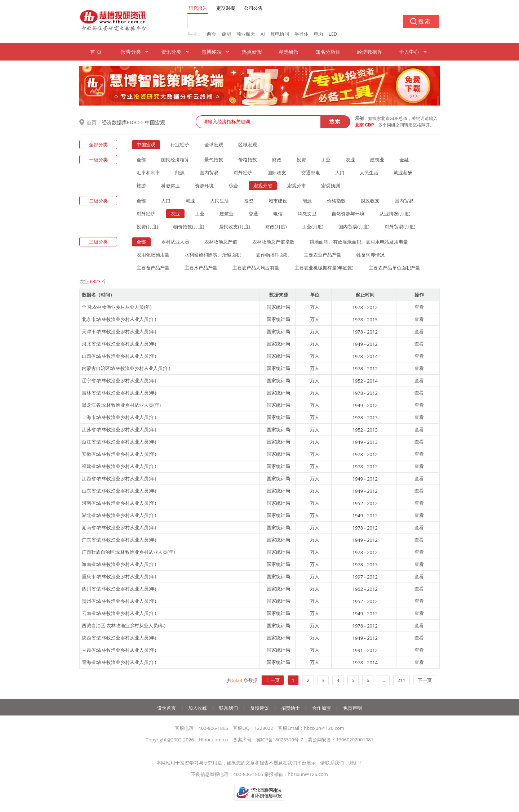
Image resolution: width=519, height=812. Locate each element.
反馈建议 (259, 708)
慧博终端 (212, 52)
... (383, 680)
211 (402, 680)
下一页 (425, 680)
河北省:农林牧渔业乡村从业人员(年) (119, 344)
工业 (326, 160)
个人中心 (409, 52)
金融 (404, 160)
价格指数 (248, 160)
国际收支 (277, 173)
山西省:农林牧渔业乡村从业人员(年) (119, 356)
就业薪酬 (403, 173)
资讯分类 (171, 52)
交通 (253, 214)
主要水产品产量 (201, 268)
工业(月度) (313, 227)
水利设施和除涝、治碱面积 (213, 255)
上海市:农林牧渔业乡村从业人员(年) (119, 417)
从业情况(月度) (395, 214)
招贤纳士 (290, 708)
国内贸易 (209, 173)
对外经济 (243, 173)
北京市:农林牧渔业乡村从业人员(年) (119, 319)
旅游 (141, 186)
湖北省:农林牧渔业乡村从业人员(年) (119, 515)
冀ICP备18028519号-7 (280, 740)
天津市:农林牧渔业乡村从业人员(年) (119, 331)
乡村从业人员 (175, 242)
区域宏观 (248, 144)
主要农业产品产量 (323, 255)
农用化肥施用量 (153, 255)
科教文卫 (307, 214)
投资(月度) (147, 227)
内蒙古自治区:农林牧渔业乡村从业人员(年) (126, 368)
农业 (350, 160)
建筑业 (377, 160)
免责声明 (352, 708)
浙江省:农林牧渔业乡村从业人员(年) (119, 442)
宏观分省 (263, 186)
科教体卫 (170, 186)
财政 (277, 160)
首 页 (96, 52)
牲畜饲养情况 (371, 255)
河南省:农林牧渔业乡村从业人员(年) (119, 503)
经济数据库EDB (119, 122)
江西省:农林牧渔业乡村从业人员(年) (119, 478)
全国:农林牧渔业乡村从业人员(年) (117, 307)
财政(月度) (276, 227)
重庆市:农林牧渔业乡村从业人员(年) (119, 576)
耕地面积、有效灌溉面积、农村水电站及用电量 (359, 242)
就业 (190, 201)
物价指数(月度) (189, 227)
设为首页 (167, 708)
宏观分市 (297, 186)
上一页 (273, 680)
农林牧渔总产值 (221, 242)
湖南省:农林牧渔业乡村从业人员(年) (119, 527)
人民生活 (369, 173)
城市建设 (278, 201)
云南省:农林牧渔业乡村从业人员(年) (119, 613)
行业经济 (180, 144)
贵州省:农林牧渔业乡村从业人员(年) (119, 601)
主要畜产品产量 (153, 268)
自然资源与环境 (348, 214)
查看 (419, 307)
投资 (301, 160)
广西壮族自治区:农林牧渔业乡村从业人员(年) (128, 552)
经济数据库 (370, 52)
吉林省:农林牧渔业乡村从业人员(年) (119, 393)
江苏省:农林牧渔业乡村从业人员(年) (119, 429)
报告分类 (131, 52)
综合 (234, 186)
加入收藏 (198, 708)
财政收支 (370, 201)
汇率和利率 (148, 173)
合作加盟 (321, 708)
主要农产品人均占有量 (256, 268)
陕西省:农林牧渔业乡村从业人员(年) (119, 638)
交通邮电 (311, 173)
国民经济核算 (175, 160)
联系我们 (229, 708)
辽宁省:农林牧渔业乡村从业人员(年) (119, 380)
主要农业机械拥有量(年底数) (324, 268)
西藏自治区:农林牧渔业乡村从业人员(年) (124, 625)
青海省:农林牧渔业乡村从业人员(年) (119, 662)
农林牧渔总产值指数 (273, 242)
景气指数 (214, 160)
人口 (340, 173)
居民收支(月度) (235, 227)
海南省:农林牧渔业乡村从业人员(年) (119, 564)
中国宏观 (155, 122)
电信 (278, 214)
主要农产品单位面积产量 (394, 268)
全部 (141, 160)
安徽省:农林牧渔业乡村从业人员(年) (119, 454)
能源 (180, 173)
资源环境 (204, 186)
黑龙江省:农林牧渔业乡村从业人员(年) (121, 405)
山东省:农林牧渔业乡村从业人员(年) (119, 491)
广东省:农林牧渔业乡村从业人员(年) (119, 540)
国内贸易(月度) (354, 227)
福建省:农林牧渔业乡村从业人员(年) (119, 466)
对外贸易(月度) (400, 227)
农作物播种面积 (272, 255)
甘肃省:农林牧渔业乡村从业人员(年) (119, 650)
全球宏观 (214, 144)
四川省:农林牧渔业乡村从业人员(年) (119, 589)
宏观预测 (331, 186)
